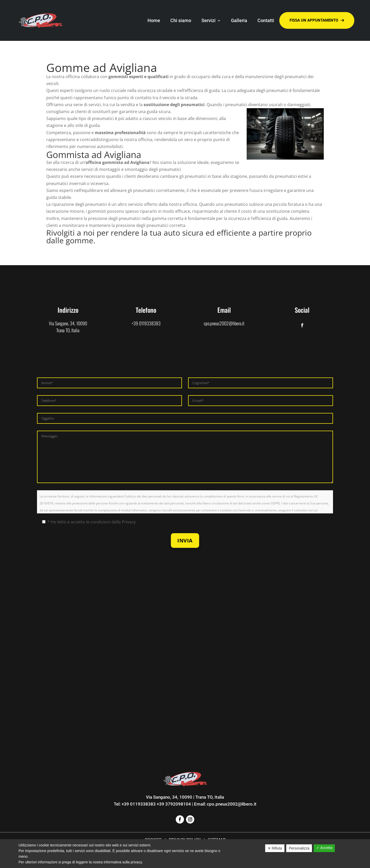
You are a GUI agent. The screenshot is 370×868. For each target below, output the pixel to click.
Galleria (239, 20)
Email (224, 310)
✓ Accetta (324, 848)
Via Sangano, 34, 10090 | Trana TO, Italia (185, 797)
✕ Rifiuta (275, 848)
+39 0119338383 (146, 323)
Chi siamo (181, 20)
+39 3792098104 (174, 804)
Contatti (266, 20)
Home (154, 20)
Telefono (146, 310)
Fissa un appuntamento (317, 20)
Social (302, 310)
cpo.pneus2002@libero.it (224, 323)
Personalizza (299, 848)
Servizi (209, 20)
